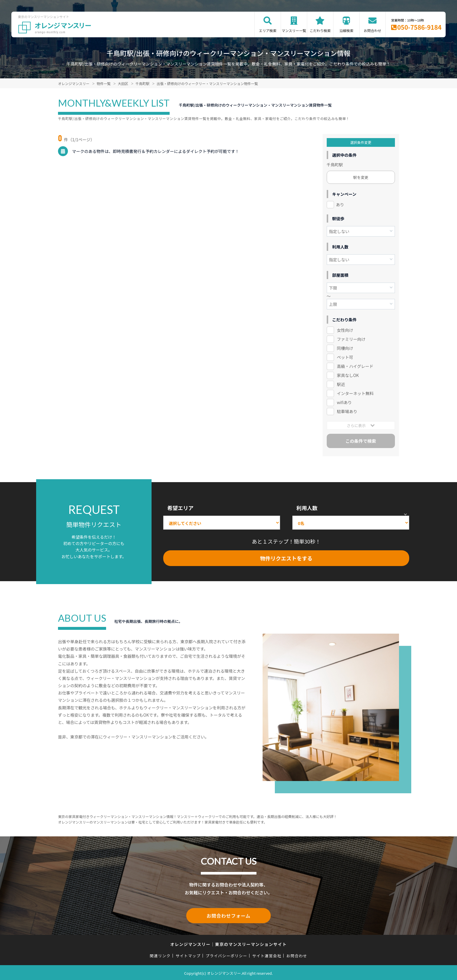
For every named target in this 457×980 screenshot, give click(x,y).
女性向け (345, 330)
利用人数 (307, 508)
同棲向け (345, 348)
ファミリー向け (351, 339)
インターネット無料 (355, 393)
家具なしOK (348, 375)
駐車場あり (347, 411)
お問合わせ (372, 30)
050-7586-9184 (419, 27)
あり (340, 205)
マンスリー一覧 (294, 30)
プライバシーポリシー (226, 955)
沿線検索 (346, 30)
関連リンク (160, 955)
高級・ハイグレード (355, 366)
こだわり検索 (320, 30)
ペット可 (345, 357)
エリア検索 (268, 30)
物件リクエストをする (286, 558)
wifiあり (344, 402)
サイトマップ (188, 955)
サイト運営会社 (267, 955)
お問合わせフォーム (228, 915)
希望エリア (180, 508)
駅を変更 (361, 177)
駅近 (341, 384)
